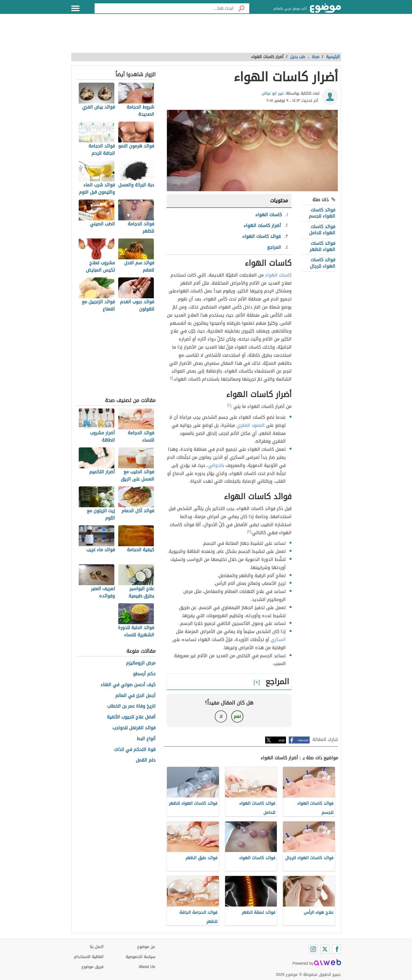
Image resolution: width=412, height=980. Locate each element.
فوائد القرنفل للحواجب (134, 728)
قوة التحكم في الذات (135, 750)
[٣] (249, 531)
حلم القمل (146, 760)
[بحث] (241, 8)
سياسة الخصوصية (140, 957)
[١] (172, 378)
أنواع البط (146, 739)
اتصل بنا (97, 947)
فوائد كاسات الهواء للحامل (322, 230)
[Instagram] (313, 949)
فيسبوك (303, 740)
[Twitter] (325, 949)
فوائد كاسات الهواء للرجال (323, 263)
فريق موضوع (92, 967)
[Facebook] (337, 949)
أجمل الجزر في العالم (135, 696)
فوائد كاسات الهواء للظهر (322, 246)
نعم (237, 716)
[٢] (229, 405)
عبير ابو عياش (273, 93)
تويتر (282, 740)
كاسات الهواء (278, 275)
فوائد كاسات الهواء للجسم (322, 213)
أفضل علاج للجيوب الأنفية (131, 717)
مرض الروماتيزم (141, 663)
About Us (147, 967)
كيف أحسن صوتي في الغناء (128, 685)
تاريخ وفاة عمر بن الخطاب (131, 706)
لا (221, 716)
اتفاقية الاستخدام (89, 957)
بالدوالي (216, 465)
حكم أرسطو (144, 674)
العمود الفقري (251, 425)
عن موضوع (146, 947)
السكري (278, 640)
